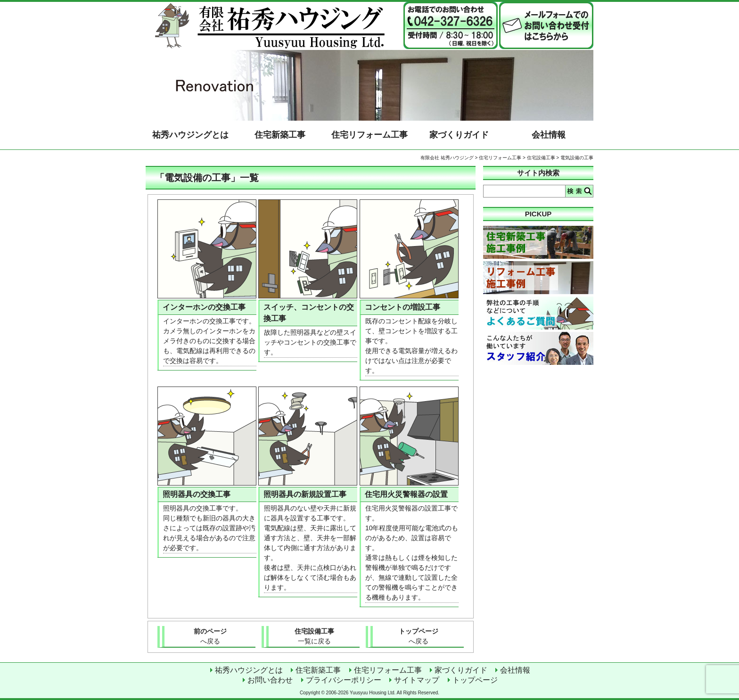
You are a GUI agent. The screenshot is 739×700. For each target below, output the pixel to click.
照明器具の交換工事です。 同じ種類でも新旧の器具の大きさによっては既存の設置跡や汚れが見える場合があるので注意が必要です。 (209, 528)
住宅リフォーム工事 (369, 135)
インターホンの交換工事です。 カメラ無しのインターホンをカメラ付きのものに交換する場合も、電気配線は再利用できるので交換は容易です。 (209, 341)
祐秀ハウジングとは (190, 135)
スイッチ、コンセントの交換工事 (309, 313)
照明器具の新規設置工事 (305, 494)
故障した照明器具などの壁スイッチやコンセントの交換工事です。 (310, 342)
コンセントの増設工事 (402, 307)
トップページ (418, 637)
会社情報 (549, 135)
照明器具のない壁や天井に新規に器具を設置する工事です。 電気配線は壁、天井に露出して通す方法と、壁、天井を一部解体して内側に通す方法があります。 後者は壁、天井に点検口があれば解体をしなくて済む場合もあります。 (310, 548)
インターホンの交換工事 (204, 307)
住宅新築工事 (280, 135)
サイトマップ (417, 680)
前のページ (210, 637)
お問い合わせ (270, 680)
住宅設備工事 (541, 158)
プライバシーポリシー (344, 680)
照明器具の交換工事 (197, 494)
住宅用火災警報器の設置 (406, 494)
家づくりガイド (459, 135)
